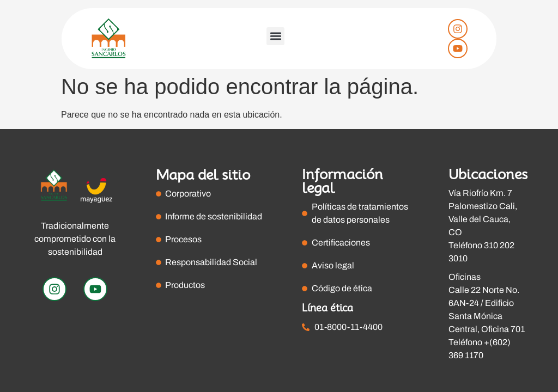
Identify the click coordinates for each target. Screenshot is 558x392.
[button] (275, 36)
